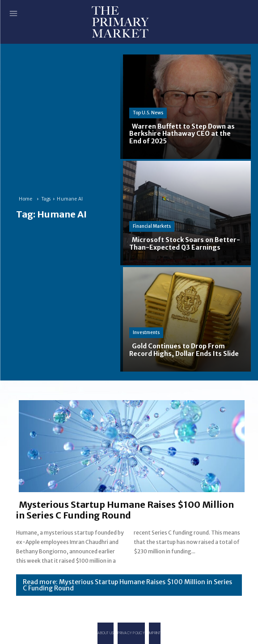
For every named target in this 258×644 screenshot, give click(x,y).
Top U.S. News (148, 113)
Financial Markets (152, 226)
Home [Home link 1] (25, 199)
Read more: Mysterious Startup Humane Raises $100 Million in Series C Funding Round (127, 585)
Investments (146, 332)
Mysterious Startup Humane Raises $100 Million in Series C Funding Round (125, 510)
